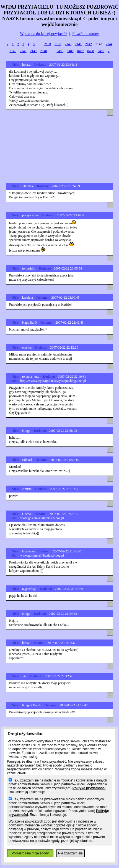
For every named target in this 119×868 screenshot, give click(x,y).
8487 (81, 51)
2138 (48, 44)
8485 (60, 51)
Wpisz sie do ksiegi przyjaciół (43, 34)
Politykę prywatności (89, 788)
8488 (91, 51)
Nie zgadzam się (70, 853)
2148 (44, 51)
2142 (89, 44)
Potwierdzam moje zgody (30, 853)
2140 (68, 44)
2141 (78, 44)
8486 (70, 51)
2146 (23, 51)
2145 (13, 51)
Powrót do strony (86, 34)
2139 (58, 44)
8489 (101, 51)
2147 (33, 51)
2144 (109, 44)
